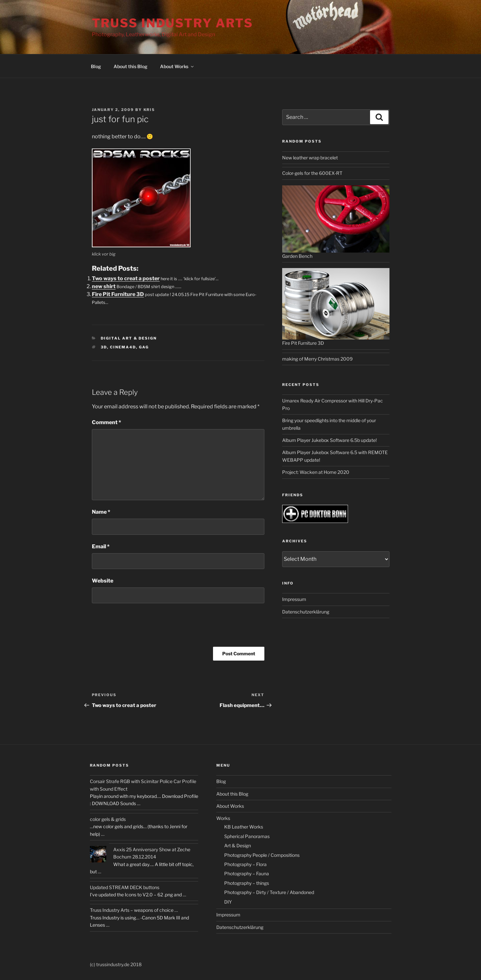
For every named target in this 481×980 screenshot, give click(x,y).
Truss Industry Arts (173, 23)
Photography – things (247, 883)
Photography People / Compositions (262, 855)
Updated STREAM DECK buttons (125, 887)
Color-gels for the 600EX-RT (312, 173)
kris (149, 110)
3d (104, 347)
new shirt (104, 286)
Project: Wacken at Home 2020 (316, 472)
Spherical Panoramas (247, 836)
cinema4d (123, 347)
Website (103, 581)
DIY (228, 902)
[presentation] (142, 627)
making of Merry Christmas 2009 (317, 359)
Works (223, 818)
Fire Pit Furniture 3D (118, 294)
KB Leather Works (244, 827)
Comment (107, 422)
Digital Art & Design (129, 338)
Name (101, 512)
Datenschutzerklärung (306, 612)
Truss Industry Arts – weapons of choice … (134, 910)
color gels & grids (108, 819)
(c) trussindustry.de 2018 (116, 964)
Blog (96, 66)
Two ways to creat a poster (126, 278)
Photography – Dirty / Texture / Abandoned (269, 892)
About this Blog (131, 66)
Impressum (294, 599)
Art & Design (238, 845)
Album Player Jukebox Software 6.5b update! (329, 440)
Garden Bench (297, 256)
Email (101, 546)
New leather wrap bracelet (310, 158)
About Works (177, 66)
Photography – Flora (245, 864)
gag (144, 347)
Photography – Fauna (247, 873)
